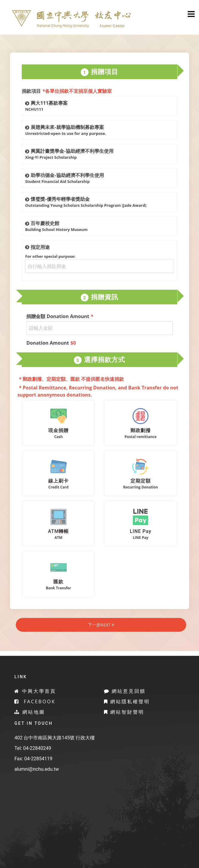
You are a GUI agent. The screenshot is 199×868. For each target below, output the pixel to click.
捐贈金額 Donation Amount (60, 316)
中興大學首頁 (35, 691)
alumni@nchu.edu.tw (36, 769)
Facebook (35, 702)
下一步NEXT (101, 625)
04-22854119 (38, 759)
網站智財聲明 (124, 712)
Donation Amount (51, 343)
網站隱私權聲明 (127, 702)
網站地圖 (29, 712)
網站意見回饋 (125, 691)
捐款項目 (67, 91)
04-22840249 (37, 748)
